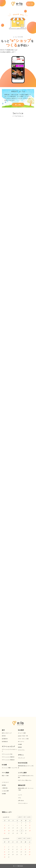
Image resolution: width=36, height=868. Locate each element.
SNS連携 (20, 744)
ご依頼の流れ (5, 788)
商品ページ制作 (5, 776)
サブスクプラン (21, 750)
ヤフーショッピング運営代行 (8, 757)
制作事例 (4, 785)
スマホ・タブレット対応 (23, 739)
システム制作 (22, 773)
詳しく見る (18, 105)
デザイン (21, 755)
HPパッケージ (21, 742)
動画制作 (20, 747)
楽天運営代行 (5, 739)
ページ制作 (6, 773)
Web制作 (21, 730)
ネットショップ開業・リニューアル (10, 768)
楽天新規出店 (5, 742)
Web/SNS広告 (23, 763)
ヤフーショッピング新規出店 (8, 760)
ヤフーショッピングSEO (7, 754)
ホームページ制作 (22, 733)
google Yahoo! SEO (23, 736)
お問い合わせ (21, 801)
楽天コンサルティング (7, 733)
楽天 (3, 730)
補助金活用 (22, 785)
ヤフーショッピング (8, 746)
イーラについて (5, 782)
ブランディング (21, 758)
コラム (19, 798)
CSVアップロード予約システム (25, 780)
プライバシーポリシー (23, 803)
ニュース (20, 795)
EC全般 (4, 765)
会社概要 (4, 794)
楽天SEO (4, 736)
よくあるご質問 (5, 791)
